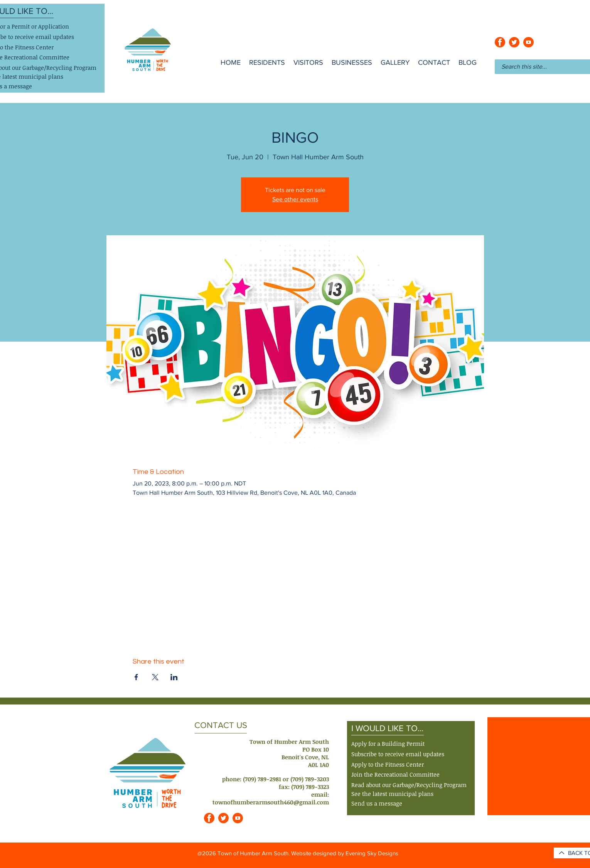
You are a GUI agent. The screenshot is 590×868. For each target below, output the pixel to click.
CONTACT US (221, 725)
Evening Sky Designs (372, 853)
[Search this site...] (540, 67)
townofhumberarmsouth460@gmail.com (271, 802)
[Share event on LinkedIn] (174, 677)
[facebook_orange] (500, 42)
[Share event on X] (155, 677)
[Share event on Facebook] (136, 677)
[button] (398, 754)
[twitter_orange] (514, 42)
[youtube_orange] (528, 42)
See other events (295, 199)
